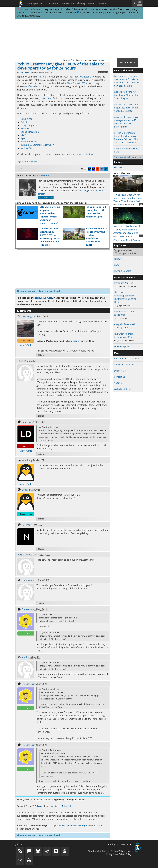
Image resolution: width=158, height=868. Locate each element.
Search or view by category (127, 157)
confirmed (30, 86)
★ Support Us (128, 63)
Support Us (120, 371)
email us (99, 301)
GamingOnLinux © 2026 (119, 844)
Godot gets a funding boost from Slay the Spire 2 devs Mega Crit (127, 95)
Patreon (38, 806)
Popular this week (124, 70)
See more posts (122, 346)
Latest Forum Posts (124, 277)
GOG (19, 16)
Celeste (25, 122)
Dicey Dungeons (29, 125)
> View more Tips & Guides (126, 240)
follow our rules (44, 298)
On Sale (34, 162)
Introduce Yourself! (124, 283)
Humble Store (33, 16)
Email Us (118, 168)
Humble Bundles (123, 271)
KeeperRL (26, 129)
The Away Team (29, 142)
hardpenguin (28, 316)
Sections (53, 3)
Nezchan (26, 525)
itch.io (43, 77)
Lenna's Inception (30, 132)
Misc (29, 162)
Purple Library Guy (27, 555)
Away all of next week (125, 324)
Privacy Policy (117, 851)
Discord (92, 3)
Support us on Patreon (29, 9)
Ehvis (24, 490)
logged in (75, 341)
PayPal (82, 13)
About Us (119, 383)
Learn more (105, 60)
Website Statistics (123, 389)
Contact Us (67, 3)
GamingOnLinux (36, 3)
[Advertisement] (79, 39)
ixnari (20, 361)
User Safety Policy (122, 854)
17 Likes (20, 169)
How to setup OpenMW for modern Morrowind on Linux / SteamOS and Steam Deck (128, 196)
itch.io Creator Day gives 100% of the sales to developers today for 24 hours (61, 66)
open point (47, 98)
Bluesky (81, 3)
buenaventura (29, 580)
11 (141, 204)
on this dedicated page (74, 826)
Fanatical (119, 259)
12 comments (103, 72)
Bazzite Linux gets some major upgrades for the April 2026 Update (126, 108)
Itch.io (24, 162)
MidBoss (25, 135)
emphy (25, 657)
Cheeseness (28, 609)
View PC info (26, 345)
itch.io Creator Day (84, 77)
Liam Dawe (25, 72)
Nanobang (27, 460)
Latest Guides (121, 173)
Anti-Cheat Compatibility (126, 359)
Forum (102, 3)
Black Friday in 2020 (77, 83)
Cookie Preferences (124, 365)
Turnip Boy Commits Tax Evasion (37, 145)
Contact (118, 162)
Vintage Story (28, 148)
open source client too (83, 154)
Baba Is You (27, 119)
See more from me (46, 197)
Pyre (23, 138)
